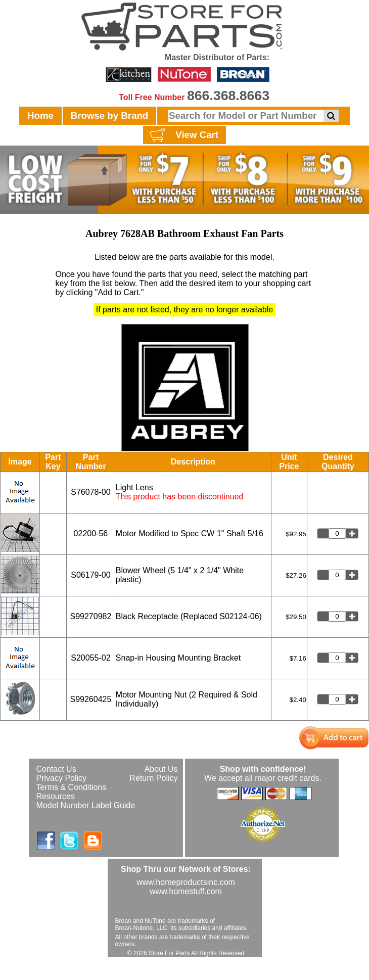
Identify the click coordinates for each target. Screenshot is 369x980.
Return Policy (153, 778)
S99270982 (90, 616)
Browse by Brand (109, 115)
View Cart (183, 135)
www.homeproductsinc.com (186, 882)
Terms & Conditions (72, 787)
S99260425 (90, 699)
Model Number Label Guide (86, 805)
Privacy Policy (62, 778)
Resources (56, 796)
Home (40, 115)
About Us (161, 769)
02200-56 (91, 533)
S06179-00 (90, 575)
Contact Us (56, 769)
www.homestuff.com (186, 891)
